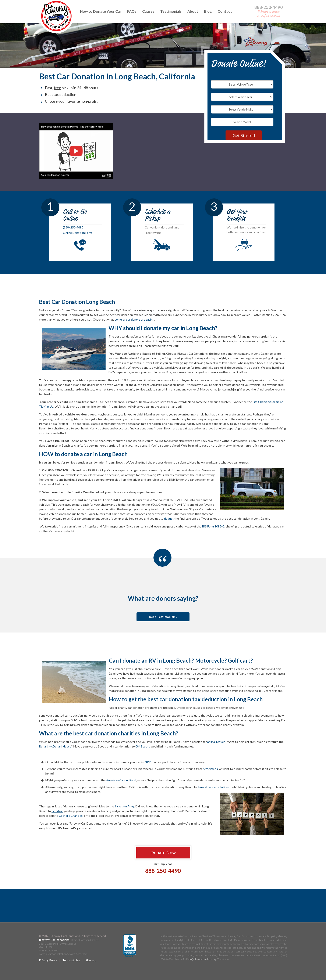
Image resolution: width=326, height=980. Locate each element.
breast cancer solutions (214, 787)
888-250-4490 (269, 7)
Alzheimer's (210, 769)
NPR (148, 762)
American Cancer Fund (121, 780)
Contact (225, 11)
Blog (208, 11)
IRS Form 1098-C (213, 526)
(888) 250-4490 (73, 227)
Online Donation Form (77, 233)
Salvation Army (124, 806)
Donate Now (163, 852)
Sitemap (91, 960)
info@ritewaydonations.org (202, 959)
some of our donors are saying (134, 319)
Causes (148, 11)
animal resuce (216, 742)
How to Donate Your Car (101, 11)
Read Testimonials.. (163, 617)
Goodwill (57, 811)
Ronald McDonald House (55, 746)
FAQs (132, 11)
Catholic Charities (71, 816)
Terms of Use (71, 960)
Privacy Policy (48, 960)
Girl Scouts (143, 746)
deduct (169, 518)
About (193, 11)
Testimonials (171, 11)
